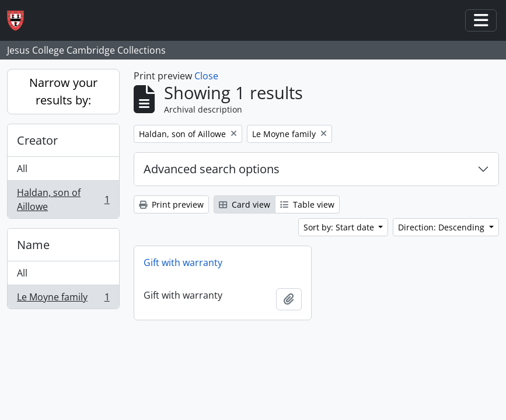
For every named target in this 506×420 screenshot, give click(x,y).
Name (33, 245)
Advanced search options (212, 169)
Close (206, 76)
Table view (307, 204)
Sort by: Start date (340, 227)
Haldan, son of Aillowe (63, 199)
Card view (245, 204)
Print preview (171, 204)
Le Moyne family (63, 299)
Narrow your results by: (63, 91)
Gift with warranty (183, 262)
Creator (37, 140)
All (22, 169)
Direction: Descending (442, 227)
